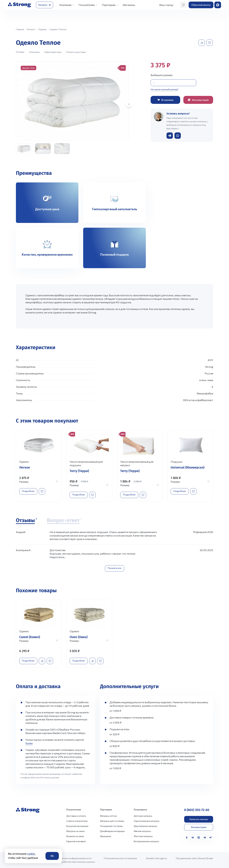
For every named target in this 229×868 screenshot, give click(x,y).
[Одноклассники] (187, 838)
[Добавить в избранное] (210, 43)
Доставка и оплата (76, 816)
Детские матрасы (143, 816)
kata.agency (161, 858)
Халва (29, 743)
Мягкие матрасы (142, 831)
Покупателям (87, 5)
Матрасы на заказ (75, 831)
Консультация (199, 827)
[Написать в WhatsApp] (178, 136)
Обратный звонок (201, 5)
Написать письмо (199, 819)
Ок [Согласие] (52, 856)
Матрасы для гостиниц (112, 821)
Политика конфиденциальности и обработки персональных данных (76, 860)
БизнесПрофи (206, 858)
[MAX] (199, 838)
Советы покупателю (77, 821)
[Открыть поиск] (183, 5)
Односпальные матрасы (147, 821)
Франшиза (106, 836)
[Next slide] (129, 104)
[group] (72, 101)
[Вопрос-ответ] (64, 521)
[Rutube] (211, 838)
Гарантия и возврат (76, 841)
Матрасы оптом (108, 816)
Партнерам (109, 5)
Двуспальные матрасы (146, 826)
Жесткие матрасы (143, 836)
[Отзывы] (26, 521)
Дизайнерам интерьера (112, 831)
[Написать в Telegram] (170, 136)
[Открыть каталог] (45, 5)
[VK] (193, 838)
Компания (65, 5)
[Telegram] (205, 838)
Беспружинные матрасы (146, 841)
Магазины (129, 5)
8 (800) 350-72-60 (197, 810)
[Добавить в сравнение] (202, 43)
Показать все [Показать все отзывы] (114, 568)
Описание (34, 52)
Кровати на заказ (75, 836)
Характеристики (53, 52)
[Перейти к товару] (39, 466)
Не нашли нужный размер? (165, 89)
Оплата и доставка (76, 52)
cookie (31, 854)
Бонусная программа (77, 826)
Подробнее (28, 491)
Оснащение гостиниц (111, 826)
